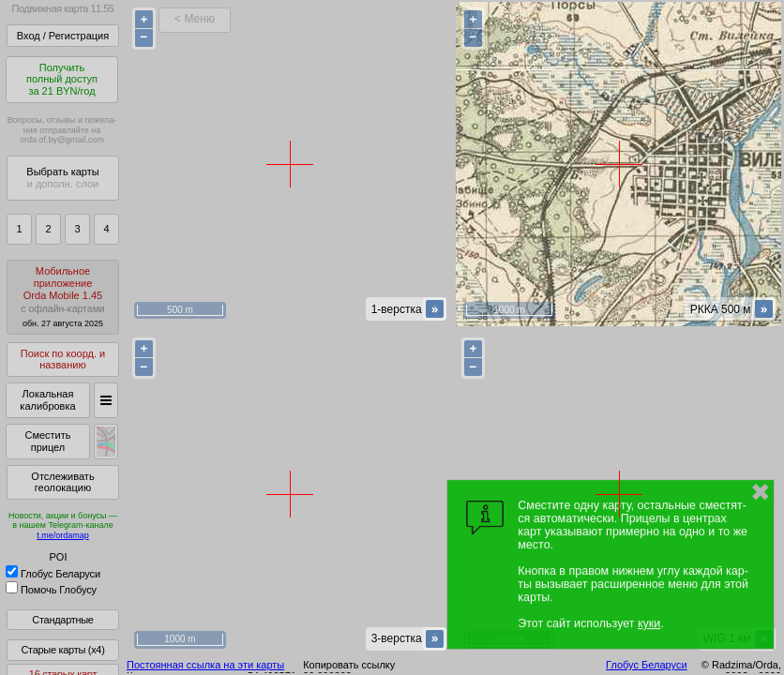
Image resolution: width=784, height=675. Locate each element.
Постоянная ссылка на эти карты (205, 665)
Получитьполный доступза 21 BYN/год (62, 79)
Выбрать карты (62, 178)
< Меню (195, 19)
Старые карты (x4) (62, 650)
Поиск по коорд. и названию (63, 360)
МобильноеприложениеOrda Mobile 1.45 (63, 297)
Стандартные (62, 620)
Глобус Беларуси (53, 574)
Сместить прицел (47, 441)
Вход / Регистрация (63, 36)
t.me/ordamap (63, 535)
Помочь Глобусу (51, 590)
